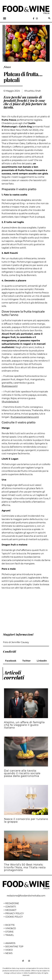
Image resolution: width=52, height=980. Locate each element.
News (7, 67)
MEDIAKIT (11, 910)
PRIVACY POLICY (14, 913)
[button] (5, 18)
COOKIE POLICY (14, 917)
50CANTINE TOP (14, 947)
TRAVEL (10, 935)
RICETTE (10, 925)
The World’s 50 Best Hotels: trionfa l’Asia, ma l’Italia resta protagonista (25, 867)
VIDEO (9, 950)
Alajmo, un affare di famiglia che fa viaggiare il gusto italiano (24, 725)
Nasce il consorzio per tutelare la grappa (26, 820)
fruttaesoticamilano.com (25, 417)
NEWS (9, 953)
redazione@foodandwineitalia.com (26, 896)
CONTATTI (11, 907)
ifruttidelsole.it (10, 402)
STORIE (9, 932)
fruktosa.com (10, 386)
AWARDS (10, 943)
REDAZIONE (12, 903)
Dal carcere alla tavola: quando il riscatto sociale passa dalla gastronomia (22, 773)
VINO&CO (11, 928)
